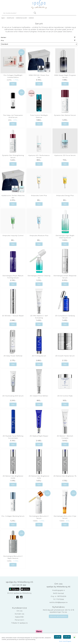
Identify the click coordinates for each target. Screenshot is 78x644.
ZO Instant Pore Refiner (39, 396)
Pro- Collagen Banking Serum (13, 516)
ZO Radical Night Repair (39, 436)
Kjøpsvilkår (19, 617)
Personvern (19, 620)
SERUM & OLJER (21, 18)
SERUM (31, 18)
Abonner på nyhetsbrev (58, 616)
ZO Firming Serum (39, 356)
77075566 (60, 599)
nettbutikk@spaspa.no (58, 602)
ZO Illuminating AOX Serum (13, 396)
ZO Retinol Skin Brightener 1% (65, 476)
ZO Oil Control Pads (65, 396)
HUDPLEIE (10, 18)
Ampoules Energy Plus (65, 195)
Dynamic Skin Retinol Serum (65, 115)
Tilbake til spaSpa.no (19, 623)
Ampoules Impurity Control (13, 236)
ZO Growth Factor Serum (65, 356)
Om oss (19, 611)
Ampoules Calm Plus (39, 195)
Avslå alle (58, 637)
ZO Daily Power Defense (13, 356)
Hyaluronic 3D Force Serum (65, 155)
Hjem (3, 18)
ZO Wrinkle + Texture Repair (13, 316)
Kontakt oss (19, 614)
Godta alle (67, 637)
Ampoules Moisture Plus (39, 236)
